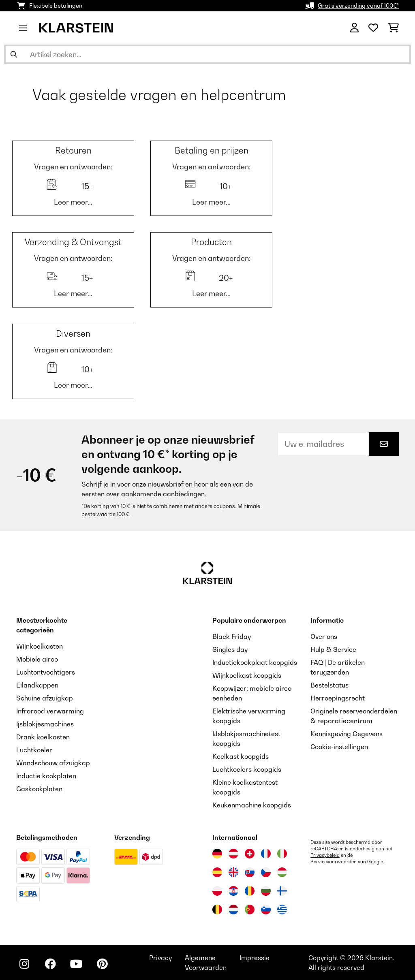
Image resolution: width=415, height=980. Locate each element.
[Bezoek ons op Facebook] (50, 964)
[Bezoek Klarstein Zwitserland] (250, 854)
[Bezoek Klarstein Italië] (282, 854)
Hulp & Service (333, 649)
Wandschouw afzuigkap (53, 763)
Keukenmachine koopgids (252, 805)
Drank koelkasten (43, 737)
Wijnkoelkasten (40, 646)
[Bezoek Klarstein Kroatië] (233, 891)
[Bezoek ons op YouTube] (76, 964)
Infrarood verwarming (50, 711)
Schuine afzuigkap (45, 698)
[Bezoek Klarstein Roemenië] (250, 891)
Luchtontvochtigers (46, 672)
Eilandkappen (37, 685)
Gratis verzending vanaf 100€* (358, 5)
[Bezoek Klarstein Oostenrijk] (233, 854)
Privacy (160, 958)
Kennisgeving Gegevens (347, 734)
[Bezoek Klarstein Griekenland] (282, 910)
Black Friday (232, 636)
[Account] (354, 28)
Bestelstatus (329, 685)
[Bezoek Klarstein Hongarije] (282, 872)
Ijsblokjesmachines (45, 724)
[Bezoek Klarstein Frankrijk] (266, 854)
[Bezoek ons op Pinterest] (102, 964)
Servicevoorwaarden (334, 862)
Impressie (255, 958)
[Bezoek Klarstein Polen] (217, 891)
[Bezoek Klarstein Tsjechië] (266, 872)
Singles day (230, 649)
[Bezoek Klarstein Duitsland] (217, 854)
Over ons (324, 636)
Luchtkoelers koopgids (247, 769)
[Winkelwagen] (393, 28)
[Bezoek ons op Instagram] (24, 964)
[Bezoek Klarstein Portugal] (250, 910)
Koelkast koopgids (241, 756)
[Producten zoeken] (207, 54)
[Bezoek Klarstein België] (217, 910)
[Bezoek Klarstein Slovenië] (266, 910)
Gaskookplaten (39, 789)
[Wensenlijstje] (373, 28)
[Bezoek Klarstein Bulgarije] (266, 891)
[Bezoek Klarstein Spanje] (217, 872)
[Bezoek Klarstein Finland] (282, 891)
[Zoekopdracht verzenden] (14, 54)
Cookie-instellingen (339, 747)
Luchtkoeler (34, 750)
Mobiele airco (37, 659)
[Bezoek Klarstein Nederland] (233, 910)
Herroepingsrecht (338, 698)
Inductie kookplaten (46, 776)
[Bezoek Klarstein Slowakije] (250, 872)
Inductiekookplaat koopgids (255, 662)
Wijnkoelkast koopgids (247, 675)
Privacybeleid (325, 855)
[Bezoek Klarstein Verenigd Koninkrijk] (233, 872)
